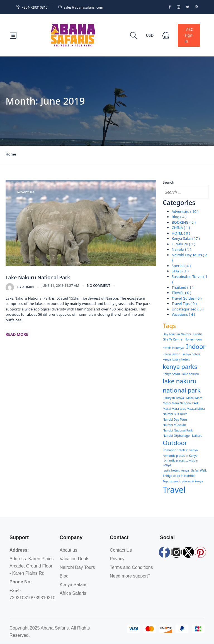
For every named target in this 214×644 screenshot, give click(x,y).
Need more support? (130, 576)
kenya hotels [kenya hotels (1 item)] (191, 354)
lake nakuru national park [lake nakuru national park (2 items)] (182, 386)
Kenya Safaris (74, 585)
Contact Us (121, 550)
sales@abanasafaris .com (81, 7)
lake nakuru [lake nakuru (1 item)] (190, 374)
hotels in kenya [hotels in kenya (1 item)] (173, 348)
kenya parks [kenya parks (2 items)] (180, 367)
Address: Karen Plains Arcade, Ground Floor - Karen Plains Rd (31, 566)
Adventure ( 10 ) (185, 211)
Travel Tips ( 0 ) (184, 304)
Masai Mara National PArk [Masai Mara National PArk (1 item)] (181, 403)
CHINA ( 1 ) (181, 228)
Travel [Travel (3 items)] (174, 490)
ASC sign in (189, 35)
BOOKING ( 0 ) (184, 222)
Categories (179, 203)
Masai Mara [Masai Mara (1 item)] (194, 398)
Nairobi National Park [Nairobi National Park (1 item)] (178, 430)
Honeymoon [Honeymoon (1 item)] (193, 339)
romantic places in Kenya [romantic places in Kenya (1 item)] (180, 456)
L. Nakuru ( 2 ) (183, 244)
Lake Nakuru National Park (38, 277)
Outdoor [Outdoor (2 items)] (175, 443)
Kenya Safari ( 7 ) (186, 238)
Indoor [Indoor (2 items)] (196, 346)
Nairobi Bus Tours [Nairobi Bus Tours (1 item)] (175, 414)
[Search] (201, 192)
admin (20, 287)
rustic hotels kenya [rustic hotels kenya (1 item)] (176, 470)
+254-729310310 (32, 7)
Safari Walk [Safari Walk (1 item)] (199, 470)
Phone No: (21, 582)
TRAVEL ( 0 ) (181, 293)
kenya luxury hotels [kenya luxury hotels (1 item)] (176, 359)
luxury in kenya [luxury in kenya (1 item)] (173, 398)
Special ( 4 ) (181, 266)
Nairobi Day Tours (77, 567)
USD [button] (150, 35)
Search (168, 182)
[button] (166, 35)
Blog (64, 576)
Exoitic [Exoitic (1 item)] (198, 334)
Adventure (25, 192)
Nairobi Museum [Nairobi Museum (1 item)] (174, 425)
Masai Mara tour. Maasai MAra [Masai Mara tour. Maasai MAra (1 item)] (184, 409)
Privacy (117, 559)
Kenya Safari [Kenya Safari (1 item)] (171, 374)
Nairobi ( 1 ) (181, 249)
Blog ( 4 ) (179, 217)
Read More (17, 334)
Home (11, 154)
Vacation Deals (74, 559)
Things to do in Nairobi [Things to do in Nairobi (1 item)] (179, 476)
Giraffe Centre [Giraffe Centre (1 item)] (172, 339)
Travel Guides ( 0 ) (187, 298)
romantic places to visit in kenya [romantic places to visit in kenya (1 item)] (180, 463)
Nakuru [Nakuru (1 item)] (197, 436)
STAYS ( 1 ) (180, 271)
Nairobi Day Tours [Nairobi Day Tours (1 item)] (175, 420)
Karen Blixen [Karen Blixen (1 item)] (172, 354)
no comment (99, 286)
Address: (19, 550)
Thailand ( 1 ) (183, 287)
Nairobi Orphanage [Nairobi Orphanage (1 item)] (176, 436)
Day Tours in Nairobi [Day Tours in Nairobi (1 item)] (177, 334)
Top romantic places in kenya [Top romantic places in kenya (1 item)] (183, 481)
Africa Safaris (73, 593)
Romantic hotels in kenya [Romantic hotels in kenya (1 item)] (180, 450)
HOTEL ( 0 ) (181, 233)
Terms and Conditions (131, 567)
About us (68, 550)
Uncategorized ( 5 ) (188, 309)
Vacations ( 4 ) (183, 314)
